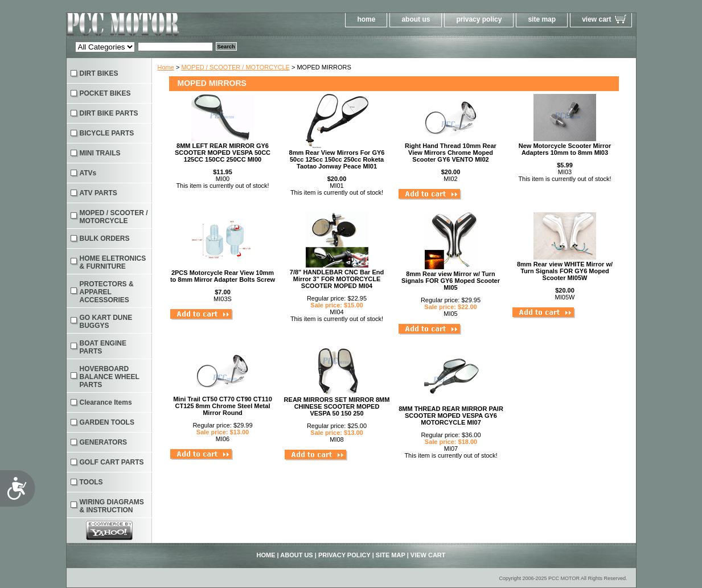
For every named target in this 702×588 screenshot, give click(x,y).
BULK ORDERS (105, 239)
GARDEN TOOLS (107, 422)
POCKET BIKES (105, 93)
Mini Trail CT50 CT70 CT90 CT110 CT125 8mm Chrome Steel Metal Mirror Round (223, 406)
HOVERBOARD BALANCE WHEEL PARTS (110, 377)
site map (542, 19)
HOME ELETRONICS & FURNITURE (113, 262)
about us (416, 19)
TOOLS (91, 482)
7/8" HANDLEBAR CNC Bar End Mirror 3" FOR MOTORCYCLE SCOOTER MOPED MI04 (337, 279)
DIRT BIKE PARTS (109, 113)
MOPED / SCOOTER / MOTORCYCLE (235, 67)
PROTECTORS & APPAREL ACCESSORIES (107, 292)
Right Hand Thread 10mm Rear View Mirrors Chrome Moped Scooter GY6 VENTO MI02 (451, 153)
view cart (596, 19)
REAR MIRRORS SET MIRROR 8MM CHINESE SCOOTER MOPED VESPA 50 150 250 (337, 406)
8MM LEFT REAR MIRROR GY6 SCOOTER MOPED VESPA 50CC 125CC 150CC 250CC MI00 (223, 153)
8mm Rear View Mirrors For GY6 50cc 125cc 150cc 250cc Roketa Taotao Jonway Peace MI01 (337, 159)
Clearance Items (106, 402)
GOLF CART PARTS (112, 462)
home (366, 19)
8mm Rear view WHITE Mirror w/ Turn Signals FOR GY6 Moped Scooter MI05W (565, 271)
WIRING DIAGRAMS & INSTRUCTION (112, 506)
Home (166, 67)
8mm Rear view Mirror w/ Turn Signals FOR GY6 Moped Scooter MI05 (451, 281)
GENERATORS (104, 442)
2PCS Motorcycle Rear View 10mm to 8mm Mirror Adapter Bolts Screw (223, 276)
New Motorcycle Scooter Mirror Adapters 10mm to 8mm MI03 (565, 149)
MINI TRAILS (100, 153)
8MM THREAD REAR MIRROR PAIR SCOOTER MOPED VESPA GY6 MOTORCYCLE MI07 (451, 416)
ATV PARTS (98, 193)
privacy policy (479, 19)
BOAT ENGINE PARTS (103, 347)
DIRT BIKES (99, 73)
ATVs (88, 173)
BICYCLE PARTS (107, 133)
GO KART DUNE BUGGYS (106, 322)
